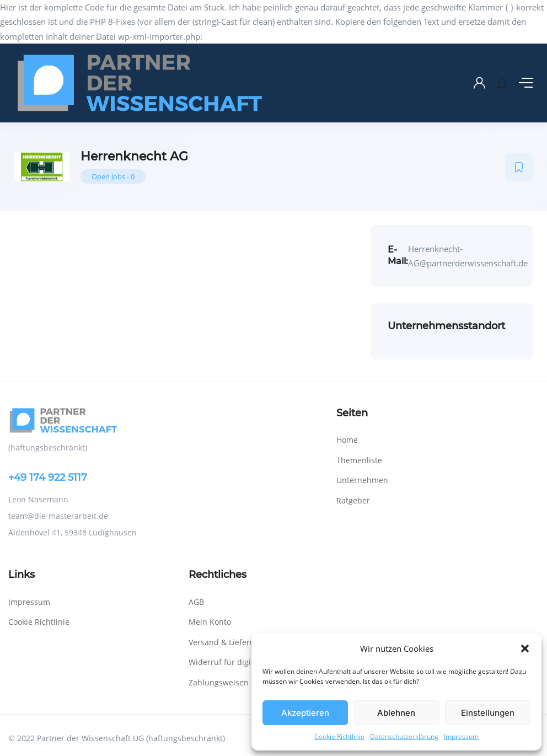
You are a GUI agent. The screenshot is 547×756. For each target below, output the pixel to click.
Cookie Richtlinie (339, 736)
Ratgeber (353, 500)
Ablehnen (396, 713)
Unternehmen (362, 480)
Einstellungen (488, 713)
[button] (525, 648)
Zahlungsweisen (219, 682)
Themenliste (359, 460)
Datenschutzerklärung (404, 736)
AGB (196, 602)
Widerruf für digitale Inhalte (241, 662)
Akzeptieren (305, 713)
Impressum (461, 736)
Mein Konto (210, 622)
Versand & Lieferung (226, 642)
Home (347, 440)
